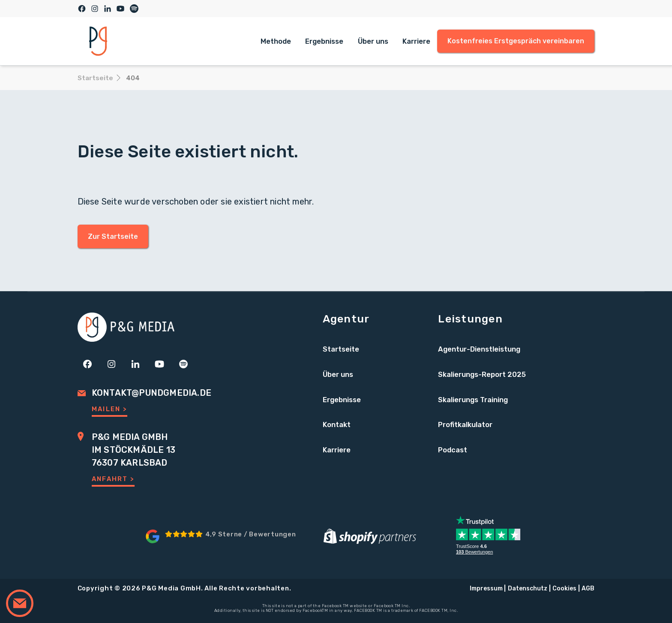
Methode (276, 41)
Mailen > (109, 409)
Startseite (341, 349)
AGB (588, 588)
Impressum (486, 588)
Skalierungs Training (473, 400)
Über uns (373, 41)
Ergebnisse (324, 41)
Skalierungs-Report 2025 (482, 374)
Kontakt (337, 424)
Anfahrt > (113, 479)
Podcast (453, 450)
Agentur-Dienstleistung (479, 349)
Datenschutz (528, 588)
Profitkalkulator (465, 424)
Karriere (416, 41)
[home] (98, 41)
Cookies (564, 588)
